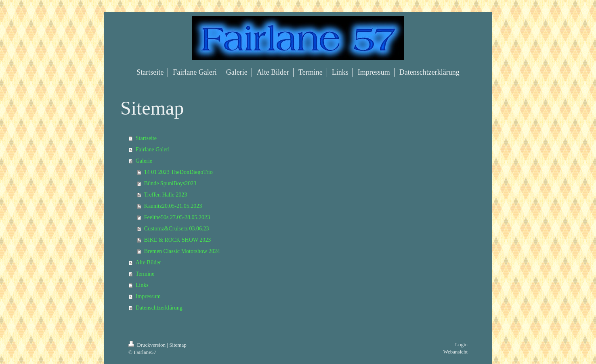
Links (142, 285)
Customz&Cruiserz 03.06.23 (177, 229)
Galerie (144, 161)
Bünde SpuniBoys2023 (170, 183)
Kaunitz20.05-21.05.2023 (173, 206)
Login (461, 344)
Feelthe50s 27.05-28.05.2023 (177, 217)
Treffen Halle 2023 (166, 195)
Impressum (148, 296)
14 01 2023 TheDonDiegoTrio (178, 172)
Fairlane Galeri (153, 150)
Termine (145, 274)
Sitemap (178, 345)
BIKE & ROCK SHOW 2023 (177, 240)
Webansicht (455, 352)
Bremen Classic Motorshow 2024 (182, 251)
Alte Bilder (148, 263)
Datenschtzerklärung (159, 308)
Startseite (146, 138)
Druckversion (148, 345)
